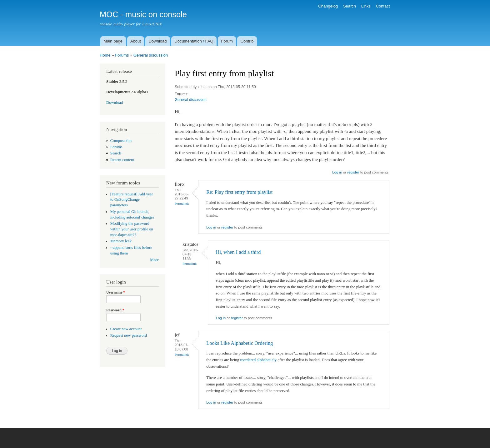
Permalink (182, 204)
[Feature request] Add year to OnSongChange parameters (132, 200)
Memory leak (121, 241)
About (136, 41)
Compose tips (121, 141)
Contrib (247, 41)
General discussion (151, 55)
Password (115, 310)
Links (366, 6)
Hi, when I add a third (238, 252)
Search (350, 6)
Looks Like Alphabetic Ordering (240, 343)
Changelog (328, 6)
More (154, 260)
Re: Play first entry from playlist (239, 192)
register (353, 172)
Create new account (126, 329)
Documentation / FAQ (194, 41)
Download (158, 41)
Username (116, 292)
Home (105, 55)
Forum (227, 41)
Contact (383, 6)
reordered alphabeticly (259, 360)
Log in (337, 172)
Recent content (122, 160)
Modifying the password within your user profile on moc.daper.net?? (132, 229)
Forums (122, 55)
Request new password (129, 335)
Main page (113, 41)
